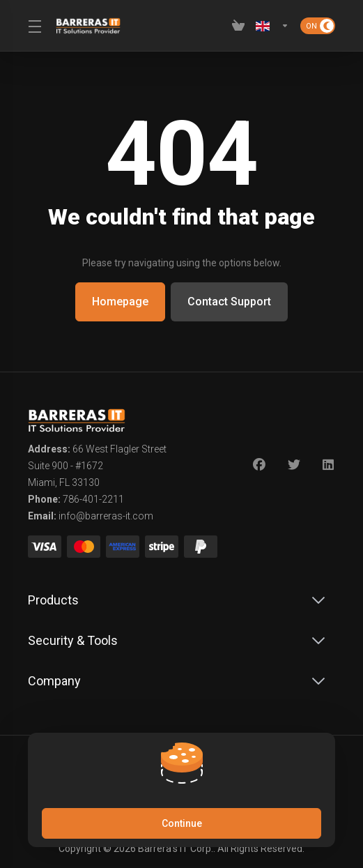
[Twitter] (294, 465)
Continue (182, 823)
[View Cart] (238, 26)
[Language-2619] (272, 26)
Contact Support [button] (230, 302)
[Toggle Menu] (33, 26)
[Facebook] (259, 465)
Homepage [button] (119, 302)
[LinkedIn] (329, 465)
